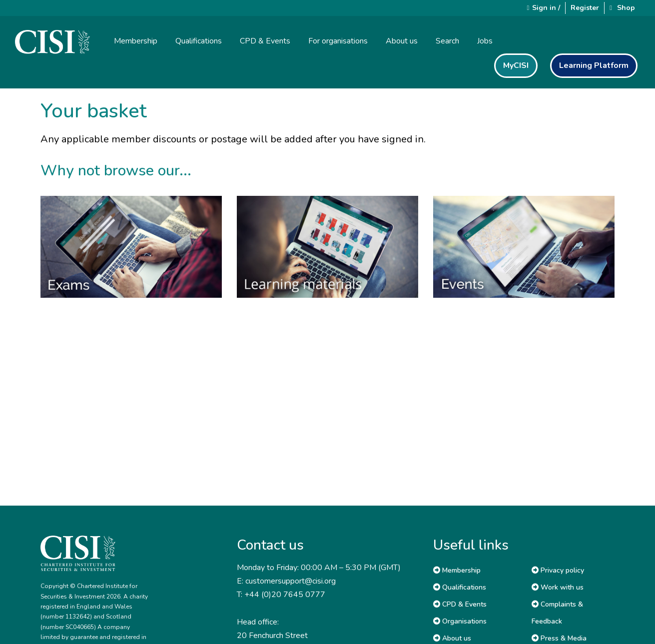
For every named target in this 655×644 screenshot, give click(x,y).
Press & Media (559, 638)
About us (452, 638)
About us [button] (402, 41)
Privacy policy (558, 570)
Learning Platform (594, 65)
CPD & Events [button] (265, 41)
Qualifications (460, 587)
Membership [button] (136, 41)
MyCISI (516, 65)
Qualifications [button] (199, 41)
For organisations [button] (338, 41)
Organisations (460, 621)
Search (447, 41)
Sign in (544, 8)
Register (585, 8)
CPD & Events (460, 604)
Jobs (485, 41)
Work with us (558, 587)
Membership (457, 570)
